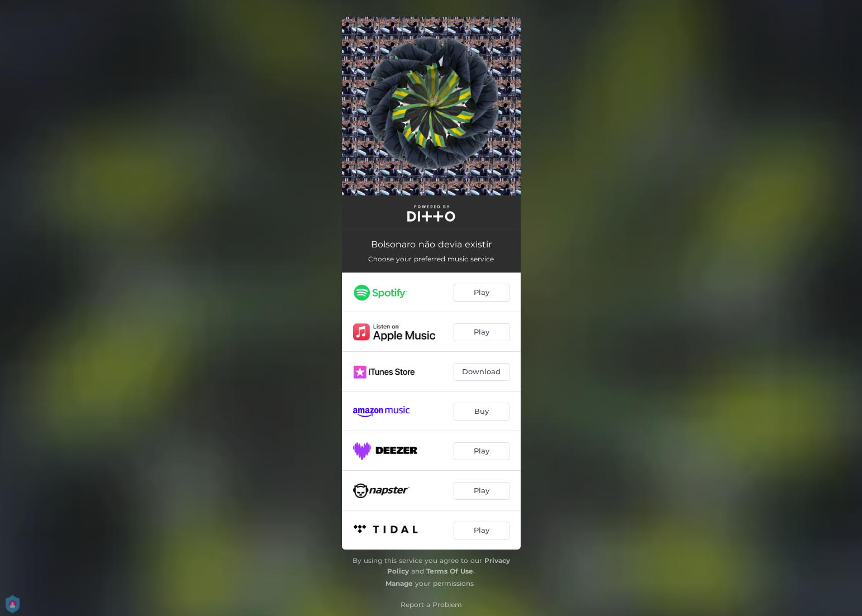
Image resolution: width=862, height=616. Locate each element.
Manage (399, 583)
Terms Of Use (450, 571)
